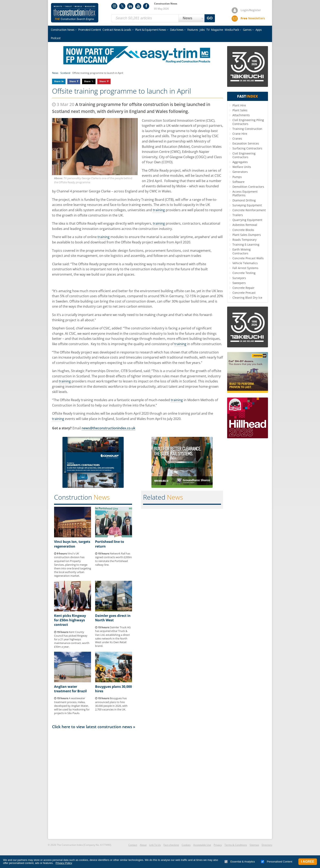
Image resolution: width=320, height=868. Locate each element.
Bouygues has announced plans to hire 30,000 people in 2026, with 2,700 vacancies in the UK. (111, 704)
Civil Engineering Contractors (244, 155)
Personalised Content (277, 862)
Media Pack (232, 30)
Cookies (186, 845)
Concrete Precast (244, 293)
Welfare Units (242, 167)
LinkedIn (130, 6)
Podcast (56, 38)
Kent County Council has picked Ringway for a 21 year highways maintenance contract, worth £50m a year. (72, 639)
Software (238, 182)
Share (57, 81)
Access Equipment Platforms (245, 193)
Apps (259, 30)
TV (208, 30)
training (159, 210)
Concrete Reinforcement (249, 210)
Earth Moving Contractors (242, 251)
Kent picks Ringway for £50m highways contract (70, 620)
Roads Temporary (244, 240)
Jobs (202, 30)
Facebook (146, 6)
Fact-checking (171, 845)
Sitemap (254, 845)
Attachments (241, 115)
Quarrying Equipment (247, 220)
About (143, 845)
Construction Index (75, 13)
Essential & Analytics (240, 862)
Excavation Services (246, 143)
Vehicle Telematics (245, 263)
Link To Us (155, 845)
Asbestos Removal (245, 225)
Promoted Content (89, 30)
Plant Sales (240, 110)
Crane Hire (240, 134)
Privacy (218, 845)
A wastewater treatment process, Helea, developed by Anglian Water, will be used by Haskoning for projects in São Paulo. (72, 706)
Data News (177, 30)
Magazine (217, 30)
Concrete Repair (243, 288)
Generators (240, 172)
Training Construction (247, 129)
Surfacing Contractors (247, 148)
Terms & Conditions (236, 845)
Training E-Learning (246, 245)
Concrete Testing (244, 273)
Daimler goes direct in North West (113, 618)
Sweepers (239, 283)
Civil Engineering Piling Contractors (248, 122)
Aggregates (240, 162)
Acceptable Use (202, 845)
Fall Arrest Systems (245, 268)
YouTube (138, 6)
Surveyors (239, 278)
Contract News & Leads (117, 30)
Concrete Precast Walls (248, 258)
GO (210, 18)
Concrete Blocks (243, 230)
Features (193, 30)
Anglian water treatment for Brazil (70, 689)
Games (247, 30)
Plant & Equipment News (151, 30)
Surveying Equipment (247, 205)
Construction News (63, 30)
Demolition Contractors (248, 187)
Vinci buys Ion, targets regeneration (72, 544)
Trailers (238, 215)
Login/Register (251, 10)
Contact (133, 845)
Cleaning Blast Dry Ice (247, 298)
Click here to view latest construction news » (94, 727)
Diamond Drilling (244, 200)
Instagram (114, 6)
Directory (267, 845)
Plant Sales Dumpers (247, 235)
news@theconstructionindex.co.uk (108, 428)
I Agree (308, 862)
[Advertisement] (138, 784)
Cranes (237, 139)
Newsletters (253, 18)
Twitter (122, 6)
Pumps (237, 177)
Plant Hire (239, 105)
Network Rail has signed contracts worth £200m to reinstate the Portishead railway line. (113, 559)
